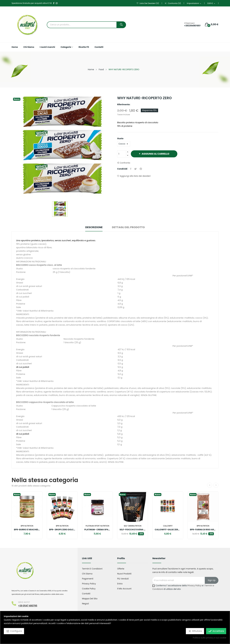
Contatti (86, 594)
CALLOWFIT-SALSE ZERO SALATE (168, 530)
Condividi (131, 169)
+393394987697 (192, 26)
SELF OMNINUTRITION (133, 526)
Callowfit (168, 526)
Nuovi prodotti (124, 574)
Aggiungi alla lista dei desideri (134, 176)
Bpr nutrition (27, 526)
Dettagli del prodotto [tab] (128, 227)
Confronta (124, 163)
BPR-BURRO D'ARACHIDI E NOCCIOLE (27, 530)
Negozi (85, 604)
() (148, 3)
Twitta (135, 169)
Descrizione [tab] (94, 227)
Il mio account (124, 589)
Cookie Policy (89, 589)
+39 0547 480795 (28, 606)
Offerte (121, 569)
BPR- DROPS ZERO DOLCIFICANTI (62, 530)
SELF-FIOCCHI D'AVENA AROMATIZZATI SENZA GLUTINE (133, 530)
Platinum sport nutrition (97, 526)
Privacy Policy (89, 584)
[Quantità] (122, 154)
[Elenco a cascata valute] (211, 3)
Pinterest (141, 169)
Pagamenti (88, 579)
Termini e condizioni (92, 569)
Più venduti (123, 579)
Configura (14, 631)
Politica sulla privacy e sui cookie (209, 638)
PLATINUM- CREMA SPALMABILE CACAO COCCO (97, 530)
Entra (120, 584)
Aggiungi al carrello (155, 154)
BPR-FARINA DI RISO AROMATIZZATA (203, 530)
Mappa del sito (90, 599)
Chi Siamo (87, 574)
